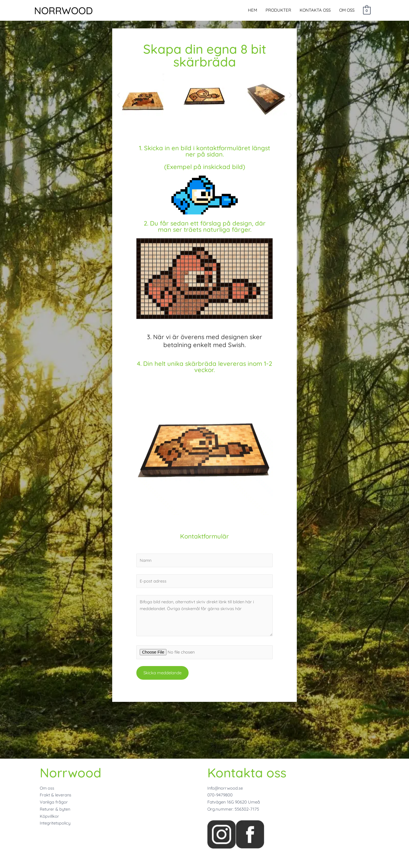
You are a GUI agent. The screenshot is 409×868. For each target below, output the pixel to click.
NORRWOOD (69, 11)
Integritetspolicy (55, 823)
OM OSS (347, 11)
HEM (253, 11)
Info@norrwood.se (226, 788)
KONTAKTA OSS (315, 11)
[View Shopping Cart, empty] (367, 11)
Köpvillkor (49, 816)
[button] (119, 95)
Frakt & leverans (56, 795)
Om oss (47, 788)
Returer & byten (55, 809)
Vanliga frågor (54, 802)
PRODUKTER (278, 11)
